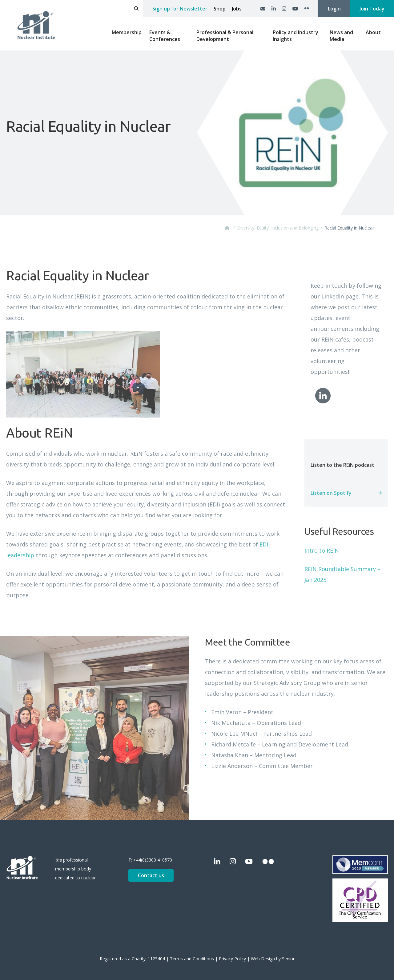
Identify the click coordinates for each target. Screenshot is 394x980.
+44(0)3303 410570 (153, 860)
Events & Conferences (165, 36)
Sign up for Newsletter (180, 9)
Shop (220, 9)
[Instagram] (284, 9)
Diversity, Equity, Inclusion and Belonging (278, 228)
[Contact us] (263, 9)
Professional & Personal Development (225, 36)
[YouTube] (295, 9)
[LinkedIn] (274, 9)
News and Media (341, 36)
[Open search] (136, 9)
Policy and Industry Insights (295, 36)
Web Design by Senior (273, 959)
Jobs (237, 9)
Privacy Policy (232, 959)
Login (334, 9)
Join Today (372, 9)
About (373, 32)
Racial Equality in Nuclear (349, 228)
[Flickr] (307, 9)
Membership (127, 32)
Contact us (151, 875)
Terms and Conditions (192, 959)
